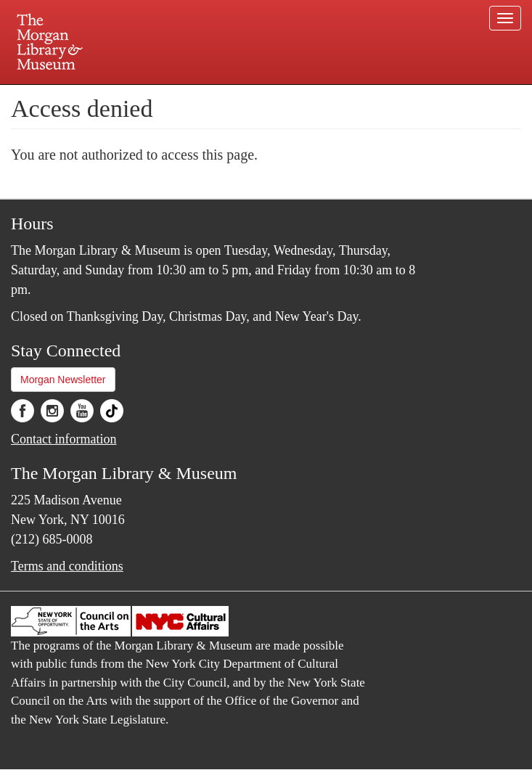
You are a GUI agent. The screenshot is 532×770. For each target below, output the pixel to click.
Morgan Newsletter (63, 380)
